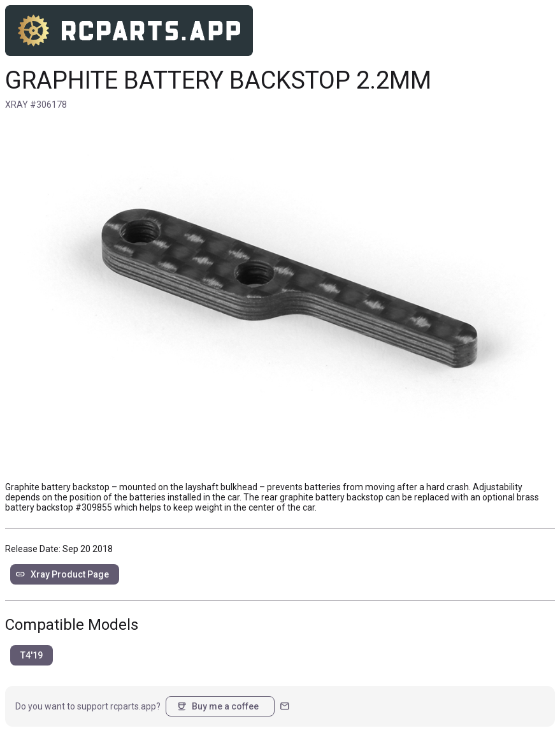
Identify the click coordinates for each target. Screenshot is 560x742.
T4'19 (32, 655)
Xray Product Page (62, 574)
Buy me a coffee (218, 706)
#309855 (94, 507)
